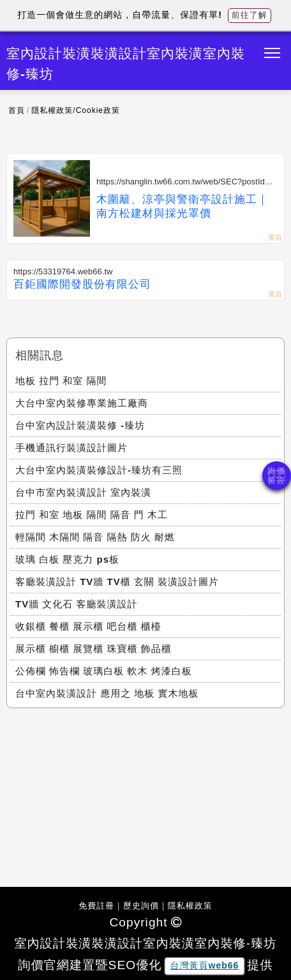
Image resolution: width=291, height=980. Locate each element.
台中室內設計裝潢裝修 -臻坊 (80, 425)
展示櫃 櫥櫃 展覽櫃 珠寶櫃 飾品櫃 (93, 649)
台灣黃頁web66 (205, 965)
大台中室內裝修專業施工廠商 (82, 403)
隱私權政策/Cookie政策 (76, 110)
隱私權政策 (190, 906)
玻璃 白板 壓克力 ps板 (67, 559)
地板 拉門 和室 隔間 (61, 381)
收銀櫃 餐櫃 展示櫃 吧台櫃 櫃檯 (88, 626)
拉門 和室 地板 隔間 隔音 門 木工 (92, 515)
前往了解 (250, 15)
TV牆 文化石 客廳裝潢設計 (77, 604)
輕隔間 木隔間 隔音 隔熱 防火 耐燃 (95, 537)
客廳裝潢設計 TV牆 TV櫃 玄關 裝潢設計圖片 (117, 582)
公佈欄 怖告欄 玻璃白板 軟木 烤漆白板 (104, 671)
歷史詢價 (141, 906)
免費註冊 (96, 906)
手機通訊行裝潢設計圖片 (71, 448)
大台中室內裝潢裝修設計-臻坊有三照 (99, 470)
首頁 (17, 110)
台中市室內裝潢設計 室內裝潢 (83, 492)
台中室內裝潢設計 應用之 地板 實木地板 (107, 693)
